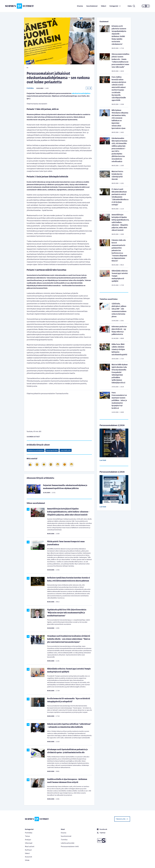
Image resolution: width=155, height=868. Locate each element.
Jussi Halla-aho (66, 450)
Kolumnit (29, 857)
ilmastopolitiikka (52, 450)
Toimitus (64, 840)
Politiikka (30, 88)
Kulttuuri (28, 850)
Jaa (89, 88)
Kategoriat (115, 6)
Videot (104, 6)
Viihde (27, 860)
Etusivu (80, 6)
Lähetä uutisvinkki (68, 843)
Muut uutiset (30, 847)
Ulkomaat (29, 843)
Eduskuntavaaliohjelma (36, 450)
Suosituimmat (92, 6)
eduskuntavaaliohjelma (81, 93)
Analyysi (28, 840)
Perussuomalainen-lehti (70, 847)
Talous (27, 836)
